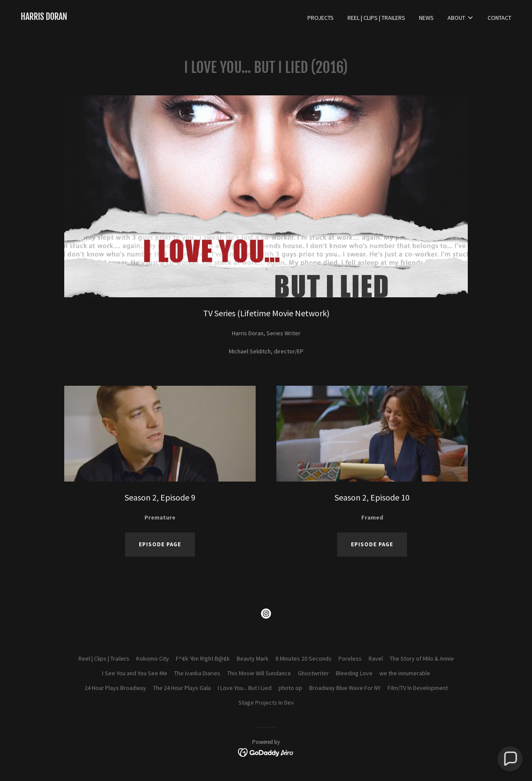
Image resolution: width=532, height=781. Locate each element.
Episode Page (372, 544)
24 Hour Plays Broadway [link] (115, 688)
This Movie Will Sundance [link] (259, 673)
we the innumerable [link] (405, 673)
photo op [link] (290, 688)
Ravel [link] (376, 658)
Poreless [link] (350, 658)
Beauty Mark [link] (253, 658)
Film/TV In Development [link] (418, 688)
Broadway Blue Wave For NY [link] (345, 688)
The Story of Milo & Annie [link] (422, 658)
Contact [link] (499, 18)
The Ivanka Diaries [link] (197, 673)
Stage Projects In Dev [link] (266, 702)
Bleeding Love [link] (354, 673)
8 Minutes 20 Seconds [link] (304, 658)
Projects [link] (321, 18)
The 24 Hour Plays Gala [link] (182, 688)
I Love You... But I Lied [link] (245, 688)
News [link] (426, 18)
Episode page (160, 544)
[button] (461, 18)
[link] (44, 18)
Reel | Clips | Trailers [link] (376, 18)
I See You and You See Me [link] (135, 673)
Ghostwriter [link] (313, 673)
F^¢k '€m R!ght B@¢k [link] (203, 658)
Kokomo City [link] (153, 658)
